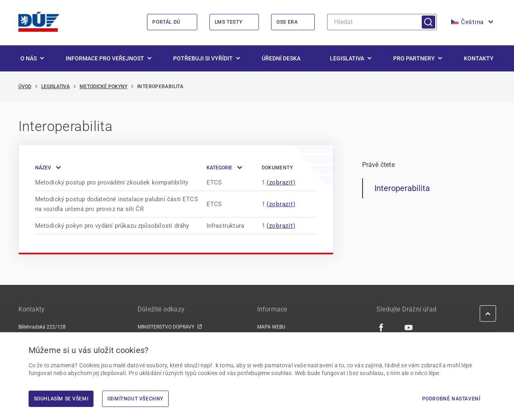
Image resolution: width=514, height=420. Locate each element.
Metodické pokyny (103, 87)
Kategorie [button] (219, 168)
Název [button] (43, 168)
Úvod (25, 87)
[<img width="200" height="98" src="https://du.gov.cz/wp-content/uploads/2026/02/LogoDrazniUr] (39, 22)
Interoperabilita (402, 189)
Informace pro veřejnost (105, 59)
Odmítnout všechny (135, 399)
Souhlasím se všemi (61, 399)
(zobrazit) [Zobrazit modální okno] (281, 183)
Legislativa (347, 59)
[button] (472, 22)
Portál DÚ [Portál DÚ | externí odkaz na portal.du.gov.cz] (166, 22)
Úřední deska (281, 59)
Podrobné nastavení (451, 399)
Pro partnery (414, 59)
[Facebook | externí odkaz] (382, 328)
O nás (29, 59)
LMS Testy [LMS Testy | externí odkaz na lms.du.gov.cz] (228, 22)
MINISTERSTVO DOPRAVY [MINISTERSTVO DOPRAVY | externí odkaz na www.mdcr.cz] (166, 327)
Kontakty (479, 59)
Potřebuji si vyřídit (203, 59)
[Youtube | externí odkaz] (409, 328)
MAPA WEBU (271, 327)
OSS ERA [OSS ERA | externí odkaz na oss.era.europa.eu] (287, 22)
